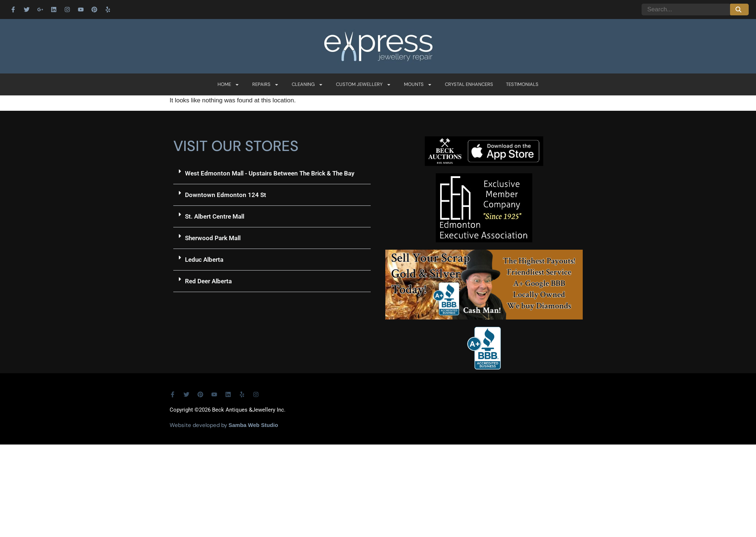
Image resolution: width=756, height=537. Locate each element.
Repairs (266, 85)
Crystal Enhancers (469, 84)
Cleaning (307, 85)
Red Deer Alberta (208, 281)
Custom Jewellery (364, 85)
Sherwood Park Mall (213, 238)
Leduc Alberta (204, 260)
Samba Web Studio (253, 425)
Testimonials (522, 84)
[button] (272, 173)
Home (228, 85)
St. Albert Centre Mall (215, 216)
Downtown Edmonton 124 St (226, 195)
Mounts (418, 85)
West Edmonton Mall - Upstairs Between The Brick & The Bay (270, 173)
